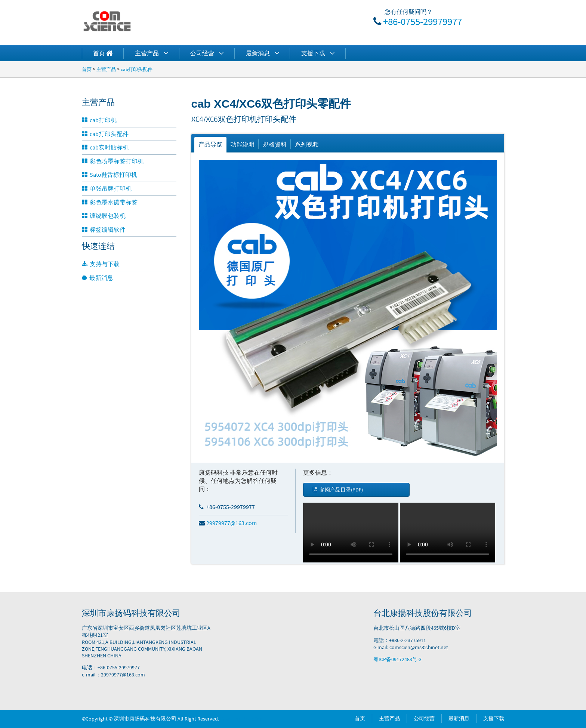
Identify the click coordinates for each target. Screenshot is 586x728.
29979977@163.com (228, 523)
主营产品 (152, 53)
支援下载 (318, 53)
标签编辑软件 (104, 229)
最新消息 (263, 53)
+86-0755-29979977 (422, 21)
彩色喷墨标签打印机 (113, 161)
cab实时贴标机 (105, 147)
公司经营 (207, 53)
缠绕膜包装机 (104, 216)
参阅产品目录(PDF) (338, 490)
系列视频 (307, 144)
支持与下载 (101, 264)
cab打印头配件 (137, 69)
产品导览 (210, 144)
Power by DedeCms (242, 719)
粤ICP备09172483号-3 (397, 659)
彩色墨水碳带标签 (110, 202)
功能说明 (243, 144)
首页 (87, 69)
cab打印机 (99, 120)
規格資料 (275, 144)
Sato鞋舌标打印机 (110, 175)
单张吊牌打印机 (107, 188)
